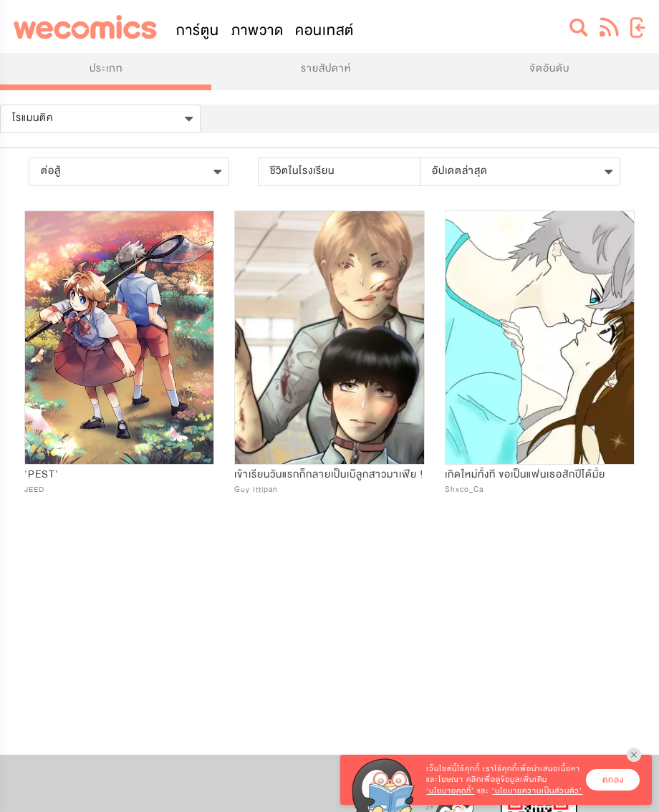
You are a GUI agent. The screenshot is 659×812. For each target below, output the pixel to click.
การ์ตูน (198, 30)
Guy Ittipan (256, 489)
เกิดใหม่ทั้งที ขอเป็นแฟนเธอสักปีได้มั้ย (525, 474)
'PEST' (42, 474)
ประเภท (106, 68)
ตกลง (613, 780)
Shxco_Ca (464, 489)
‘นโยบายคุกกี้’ (450, 791)
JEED (34, 489)
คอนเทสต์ (324, 30)
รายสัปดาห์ (326, 68)
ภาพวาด (258, 30)
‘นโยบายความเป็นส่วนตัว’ (537, 791)
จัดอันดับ (549, 68)
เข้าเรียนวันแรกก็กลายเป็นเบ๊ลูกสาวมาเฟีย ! (329, 474)
